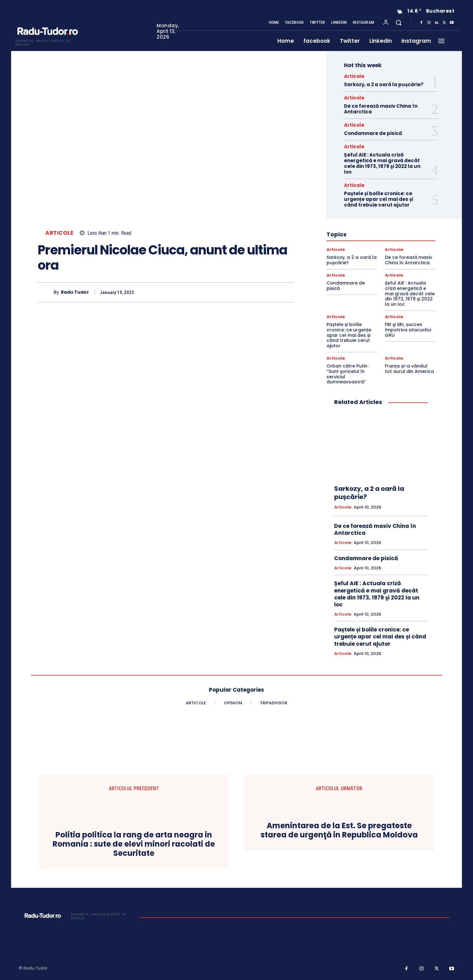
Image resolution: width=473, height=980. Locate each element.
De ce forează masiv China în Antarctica (381, 109)
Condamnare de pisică (373, 133)
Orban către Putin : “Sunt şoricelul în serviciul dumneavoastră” (348, 374)
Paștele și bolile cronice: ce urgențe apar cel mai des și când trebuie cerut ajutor (379, 199)
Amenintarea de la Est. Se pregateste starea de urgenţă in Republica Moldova (339, 830)
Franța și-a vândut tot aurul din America (409, 369)
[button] (398, 22)
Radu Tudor (75, 292)
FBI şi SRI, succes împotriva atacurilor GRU (408, 330)
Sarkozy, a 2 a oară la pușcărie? (384, 84)
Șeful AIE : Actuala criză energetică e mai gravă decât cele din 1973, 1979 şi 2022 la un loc (382, 163)
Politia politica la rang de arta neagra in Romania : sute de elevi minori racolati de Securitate (134, 844)
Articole (59, 233)
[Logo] (47, 42)
